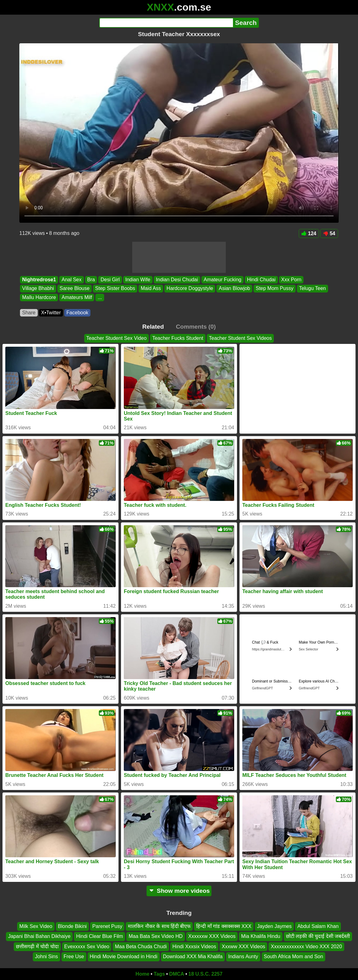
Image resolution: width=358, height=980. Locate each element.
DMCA (177, 974)
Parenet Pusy (107, 926)
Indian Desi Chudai (177, 280)
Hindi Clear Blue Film (99, 936)
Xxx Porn (291, 280)
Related (153, 327)
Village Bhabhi (38, 289)
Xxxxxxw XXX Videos (212, 936)
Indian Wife (138, 280)
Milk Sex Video (36, 926)
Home (143, 974)
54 (329, 233)
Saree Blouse (75, 289)
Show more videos (179, 891)
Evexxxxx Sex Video (87, 946)
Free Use (74, 956)
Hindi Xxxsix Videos (194, 946)
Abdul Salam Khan (318, 926)
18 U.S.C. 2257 (205, 974)
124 (309, 233)
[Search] (166, 23)
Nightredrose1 (39, 280)
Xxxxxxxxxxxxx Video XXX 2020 (306, 946)
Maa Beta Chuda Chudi (141, 946)
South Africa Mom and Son (293, 956)
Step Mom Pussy (275, 289)
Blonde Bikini (73, 926)
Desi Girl (110, 280)
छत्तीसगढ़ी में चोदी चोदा (37, 946)
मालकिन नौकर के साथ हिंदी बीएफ (159, 926)
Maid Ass (151, 289)
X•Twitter (51, 313)
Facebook (77, 313)
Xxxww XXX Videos (243, 946)
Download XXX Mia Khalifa (193, 956)
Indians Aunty (243, 956)
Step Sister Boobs (115, 289)
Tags (159, 974)
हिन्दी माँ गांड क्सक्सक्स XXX (224, 926)
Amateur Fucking (223, 280)
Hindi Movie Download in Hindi (124, 956)
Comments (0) (196, 327)
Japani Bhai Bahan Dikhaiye (39, 936)
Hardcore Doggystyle (190, 289)
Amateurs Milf (77, 297)
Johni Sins (46, 956)
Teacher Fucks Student (178, 338)
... (100, 297)
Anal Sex (71, 280)
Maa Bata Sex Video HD (155, 936)
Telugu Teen (312, 289)
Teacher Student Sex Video (117, 338)
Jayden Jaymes (274, 926)
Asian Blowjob (234, 289)
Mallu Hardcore (39, 297)
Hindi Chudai (261, 280)
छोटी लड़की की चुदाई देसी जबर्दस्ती (318, 936)
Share (29, 313)
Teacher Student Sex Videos (240, 338)
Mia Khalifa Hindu (261, 936)
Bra (91, 280)
